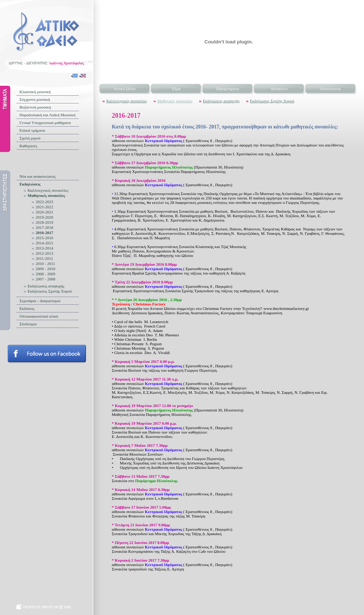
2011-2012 (44, 258)
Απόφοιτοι (279, 89)
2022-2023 (44, 202)
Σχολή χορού (30, 138)
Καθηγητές (28, 146)
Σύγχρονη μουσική (35, 99)
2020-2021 (44, 212)
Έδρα (176, 89)
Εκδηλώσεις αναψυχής (46, 286)
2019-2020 (44, 217)
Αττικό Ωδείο (125, 89)
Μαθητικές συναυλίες (46, 195)
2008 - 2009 (45, 274)
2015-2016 (44, 238)
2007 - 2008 (45, 279)
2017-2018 (44, 227)
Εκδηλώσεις (30, 184)
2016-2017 (44, 233)
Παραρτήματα (228, 89)
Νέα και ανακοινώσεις (38, 176)
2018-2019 (44, 222)
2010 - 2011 (45, 264)
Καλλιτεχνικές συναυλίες (48, 190)
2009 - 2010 (45, 269)
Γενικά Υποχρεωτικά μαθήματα (45, 123)
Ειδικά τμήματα (32, 130)
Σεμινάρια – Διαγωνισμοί (40, 301)
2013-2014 (44, 248)
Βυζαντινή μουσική (35, 107)
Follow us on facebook (47, 354)
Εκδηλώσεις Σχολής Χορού (50, 291)
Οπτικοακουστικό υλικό (39, 316)
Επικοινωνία (331, 89)
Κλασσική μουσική (35, 92)
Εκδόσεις (27, 308)
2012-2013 (44, 253)
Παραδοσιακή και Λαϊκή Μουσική (47, 115)
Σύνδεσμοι (28, 324)
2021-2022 (44, 207)
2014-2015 (44, 243)
